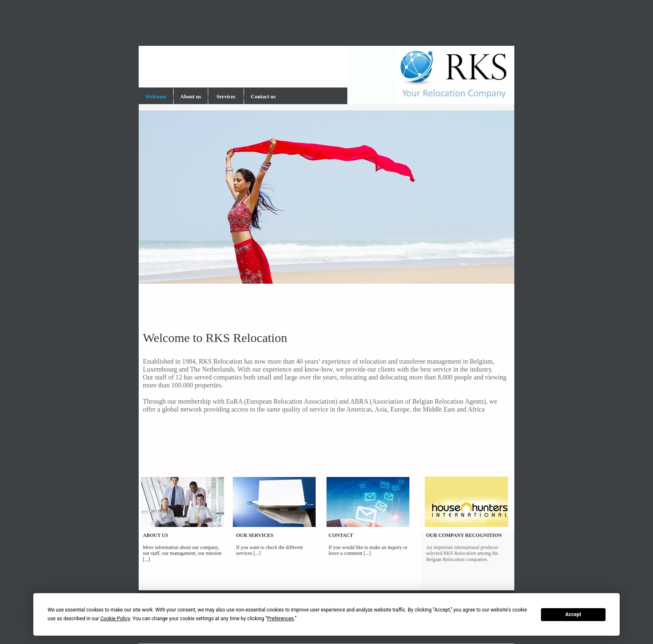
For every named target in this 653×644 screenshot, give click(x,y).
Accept (573, 614)
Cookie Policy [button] (115, 619)
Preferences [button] (280, 619)
